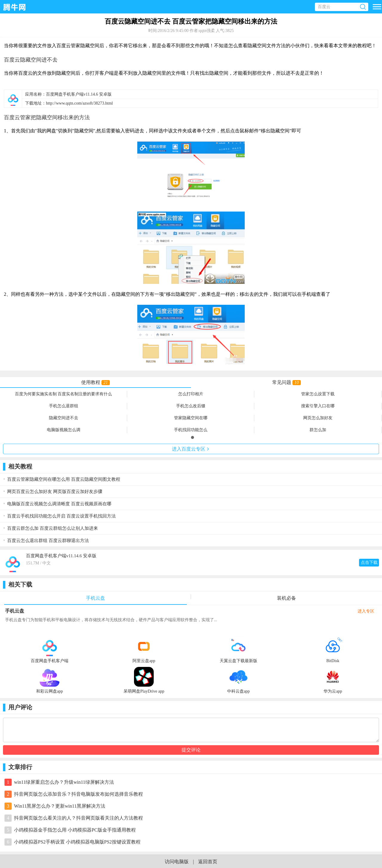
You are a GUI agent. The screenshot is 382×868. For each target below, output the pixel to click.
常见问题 (286, 382)
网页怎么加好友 (318, 418)
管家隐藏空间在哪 (191, 418)
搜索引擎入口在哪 (318, 406)
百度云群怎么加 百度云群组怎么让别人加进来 (53, 528)
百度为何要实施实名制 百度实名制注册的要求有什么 (64, 394)
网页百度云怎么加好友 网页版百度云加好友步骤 (55, 492)
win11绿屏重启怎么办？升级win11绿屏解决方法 (64, 782)
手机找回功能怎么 (191, 430)
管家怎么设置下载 (318, 394)
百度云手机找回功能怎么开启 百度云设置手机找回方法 (61, 516)
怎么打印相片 (191, 394)
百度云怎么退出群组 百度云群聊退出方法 (48, 541)
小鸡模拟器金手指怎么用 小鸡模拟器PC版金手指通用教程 (75, 830)
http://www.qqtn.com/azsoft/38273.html (79, 103)
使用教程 (95, 382)
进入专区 (191, 449)
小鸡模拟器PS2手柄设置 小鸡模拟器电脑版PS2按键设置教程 (77, 842)
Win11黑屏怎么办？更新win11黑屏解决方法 (60, 806)
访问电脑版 (177, 862)
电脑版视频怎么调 (64, 430)
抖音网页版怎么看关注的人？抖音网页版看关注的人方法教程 (78, 818)
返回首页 (208, 862)
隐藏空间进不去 (64, 418)
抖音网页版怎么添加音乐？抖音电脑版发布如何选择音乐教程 (78, 794)
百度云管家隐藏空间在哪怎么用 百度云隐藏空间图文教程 (64, 479)
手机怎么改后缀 (191, 406)
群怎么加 (318, 430)
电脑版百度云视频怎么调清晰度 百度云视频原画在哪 (59, 504)
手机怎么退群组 (64, 406)
